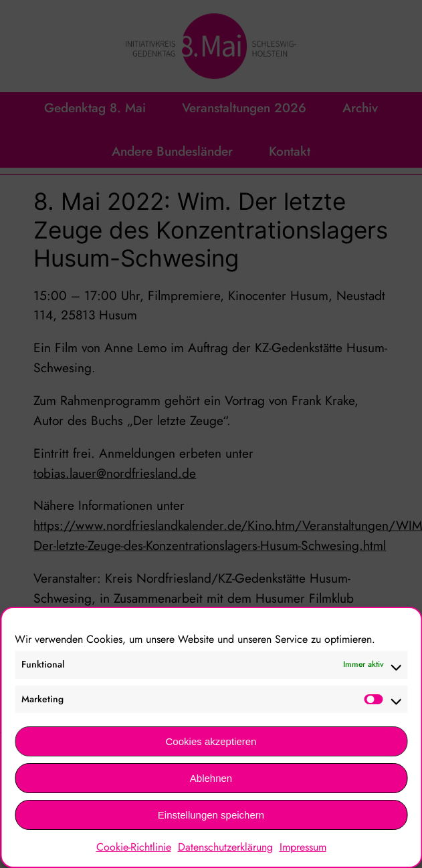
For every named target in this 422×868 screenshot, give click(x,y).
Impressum (303, 847)
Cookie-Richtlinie (134, 847)
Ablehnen (211, 778)
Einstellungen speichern (211, 815)
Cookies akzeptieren (211, 741)
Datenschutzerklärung (225, 847)
